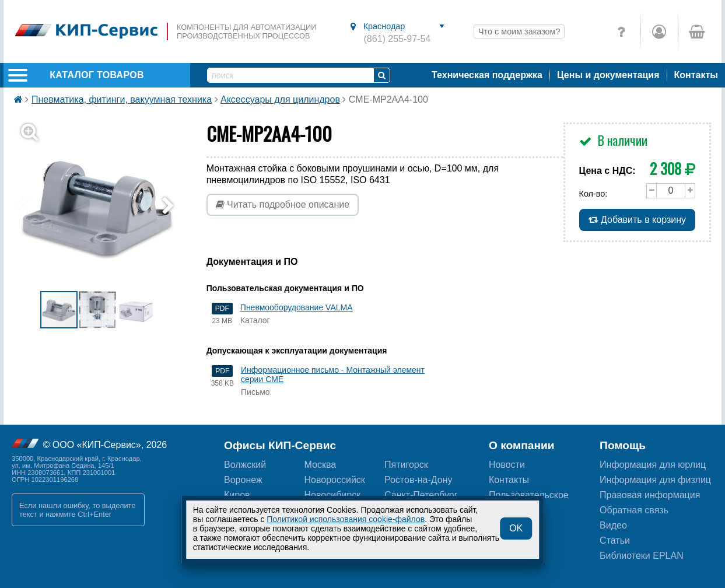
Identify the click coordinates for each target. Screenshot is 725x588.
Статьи (615, 540)
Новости (507, 465)
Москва (321, 465)
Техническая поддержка (487, 75)
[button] (105, 206)
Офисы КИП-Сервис (280, 445)
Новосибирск (333, 495)
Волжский (245, 465)
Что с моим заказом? (519, 32)
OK (516, 528)
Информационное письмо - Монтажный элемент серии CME (333, 374)
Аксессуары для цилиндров (280, 99)
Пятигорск (406, 465)
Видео (613, 525)
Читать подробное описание (283, 204)
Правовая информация (650, 495)
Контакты (696, 75)
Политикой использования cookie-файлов (346, 519)
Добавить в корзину (637, 220)
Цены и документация (608, 75)
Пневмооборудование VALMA (297, 307)
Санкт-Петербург (421, 495)
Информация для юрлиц (653, 465)
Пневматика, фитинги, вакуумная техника (122, 99)
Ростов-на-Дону (418, 480)
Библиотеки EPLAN (642, 556)
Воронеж (243, 480)
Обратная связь (634, 510)
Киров (237, 495)
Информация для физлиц (655, 480)
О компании (522, 445)
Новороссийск (335, 480)
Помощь (623, 445)
